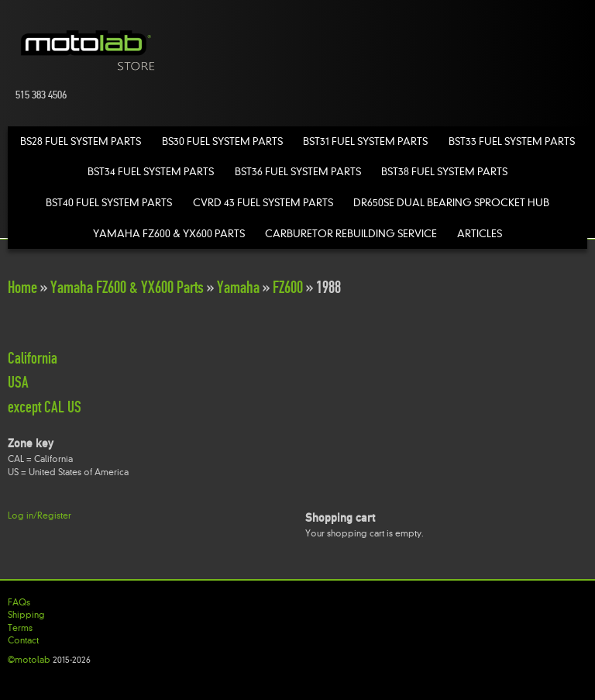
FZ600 (288, 287)
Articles (480, 234)
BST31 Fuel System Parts (365, 141)
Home (22, 287)
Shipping (26, 615)
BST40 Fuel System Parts (109, 203)
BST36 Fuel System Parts (298, 172)
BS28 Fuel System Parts (81, 141)
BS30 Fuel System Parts (222, 141)
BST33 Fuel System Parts (512, 141)
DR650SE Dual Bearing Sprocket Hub (451, 203)
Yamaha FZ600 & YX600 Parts (169, 234)
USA (18, 382)
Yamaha (238, 287)
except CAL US (45, 407)
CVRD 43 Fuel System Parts (263, 203)
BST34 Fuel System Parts (151, 172)
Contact (23, 640)
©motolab (29, 660)
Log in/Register (40, 516)
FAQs (19, 602)
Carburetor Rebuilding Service (351, 234)
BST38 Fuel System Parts (444, 172)
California (33, 358)
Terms (20, 628)
